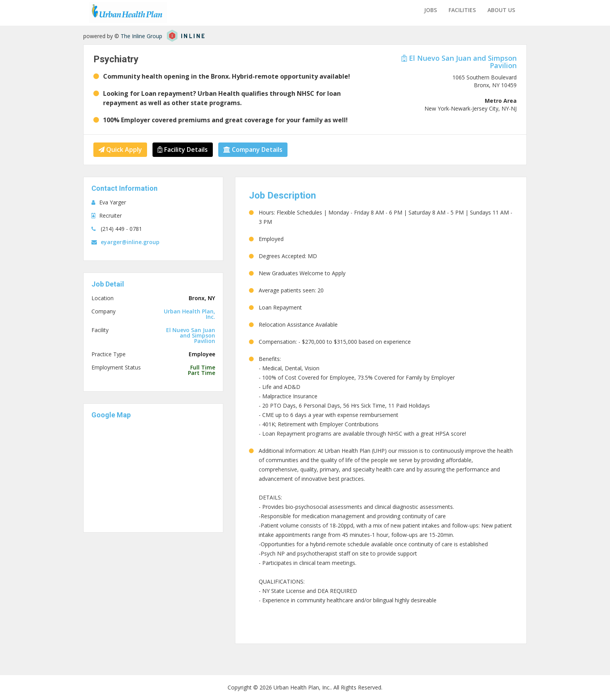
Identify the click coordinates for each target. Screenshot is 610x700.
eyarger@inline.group (130, 242)
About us (501, 10)
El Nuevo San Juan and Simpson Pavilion (459, 62)
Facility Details (183, 149)
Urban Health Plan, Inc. (189, 314)
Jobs (430, 10)
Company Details (253, 149)
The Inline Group (141, 36)
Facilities (462, 10)
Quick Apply (120, 149)
